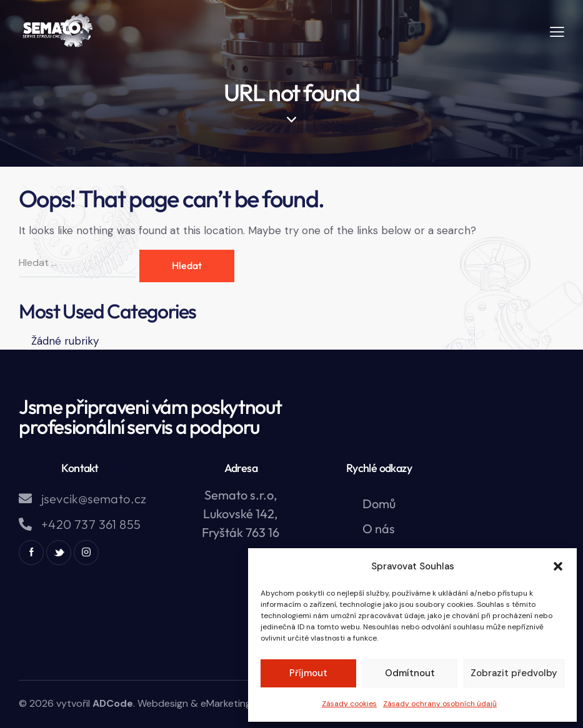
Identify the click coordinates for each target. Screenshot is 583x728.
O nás (379, 529)
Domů (379, 504)
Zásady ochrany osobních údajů (440, 704)
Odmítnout (410, 673)
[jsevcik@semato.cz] (25, 499)
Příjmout (308, 673)
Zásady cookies (349, 704)
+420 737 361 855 (91, 524)
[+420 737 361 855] (25, 524)
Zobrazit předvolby (514, 673)
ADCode (113, 703)
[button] (558, 566)
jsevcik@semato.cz (94, 499)
